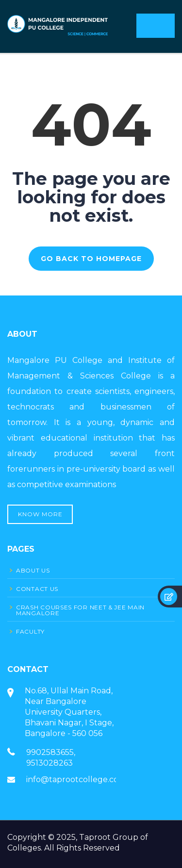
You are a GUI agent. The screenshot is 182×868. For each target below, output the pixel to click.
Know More (40, 514)
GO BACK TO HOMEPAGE (91, 259)
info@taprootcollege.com (76, 779)
